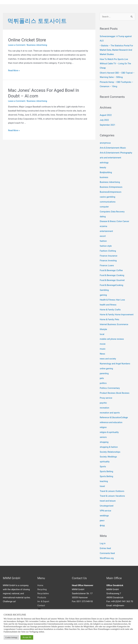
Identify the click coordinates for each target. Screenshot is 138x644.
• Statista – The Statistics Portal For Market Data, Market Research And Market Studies (117, 50)
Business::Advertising (38, 45)
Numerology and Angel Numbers (115, 363)
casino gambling (108, 197)
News (102, 353)
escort (103, 236)
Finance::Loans (107, 265)
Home (40, 584)
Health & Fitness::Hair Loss (113, 299)
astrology (104, 162)
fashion (103, 241)
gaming (103, 294)
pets (102, 377)
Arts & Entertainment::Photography (116, 153)
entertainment (107, 231)
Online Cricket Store (27, 40)
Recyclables (43, 592)
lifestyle (103, 328)
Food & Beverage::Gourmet (113, 280)
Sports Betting (107, 470)
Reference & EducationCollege (114, 416)
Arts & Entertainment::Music (113, 148)
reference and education (111, 421)
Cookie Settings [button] (11, 637)
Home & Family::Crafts (111, 309)
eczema (103, 226)
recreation (105, 407)
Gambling (104, 289)
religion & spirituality (109, 431)
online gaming (107, 368)
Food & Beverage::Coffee (112, 270)
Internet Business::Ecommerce (114, 324)
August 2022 (106, 115)
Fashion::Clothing (108, 250)
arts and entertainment (111, 157)
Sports (103, 465)
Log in (103, 542)
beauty (103, 167)
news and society (108, 358)
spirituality (105, 460)
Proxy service (106, 397)
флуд (102, 524)
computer (104, 206)
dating (103, 216)
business (104, 177)
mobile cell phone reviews (112, 338)
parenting (104, 372)
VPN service (106, 509)
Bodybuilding (106, 172)
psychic (103, 402)
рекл (102, 519)
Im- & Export (43, 600)
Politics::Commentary (110, 387)
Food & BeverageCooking (112, 284)
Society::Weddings (109, 456)
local (102, 333)
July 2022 (104, 120)
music (103, 348)
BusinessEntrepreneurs (111, 192)
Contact (41, 604)
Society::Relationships (110, 451)
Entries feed (105, 547)
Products (42, 596)
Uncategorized (107, 504)
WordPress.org (107, 557)
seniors (103, 436)
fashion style (106, 245)
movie (103, 343)
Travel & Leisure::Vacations (113, 495)
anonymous (105, 143)
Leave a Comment (17, 45)
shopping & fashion (109, 446)
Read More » (14, 70)
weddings (104, 514)
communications (108, 201)
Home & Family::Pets (110, 319)
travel (102, 485)
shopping (104, 441)
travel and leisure (108, 499)
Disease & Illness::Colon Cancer (115, 221)
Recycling (42, 588)
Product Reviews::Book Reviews (115, 392)
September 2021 (108, 125)
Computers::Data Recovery (113, 211)
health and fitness (108, 304)
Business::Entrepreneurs (111, 187)
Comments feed (107, 552)
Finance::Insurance (109, 255)
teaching (104, 480)
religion (103, 426)
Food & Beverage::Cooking (112, 275)
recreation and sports (110, 412)
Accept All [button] (27, 637)
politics (103, 382)
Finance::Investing (108, 260)
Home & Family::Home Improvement (117, 314)
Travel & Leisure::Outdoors (112, 490)
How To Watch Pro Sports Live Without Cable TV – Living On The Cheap (116, 64)
